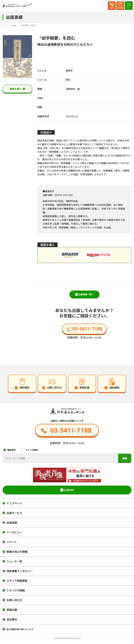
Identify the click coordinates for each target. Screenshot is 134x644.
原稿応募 (12, 611)
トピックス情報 (16, 592)
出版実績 (12, 524)
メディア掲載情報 (17, 582)
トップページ (14, 504)
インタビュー (14, 534)
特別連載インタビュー (20, 572)
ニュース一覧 (14, 563)
